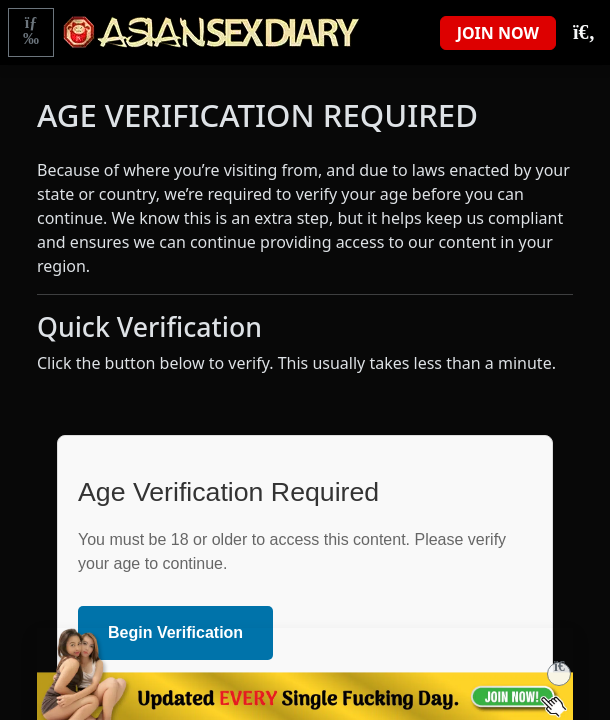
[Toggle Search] (583, 33)
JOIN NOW (498, 33)
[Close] (559, 674)
